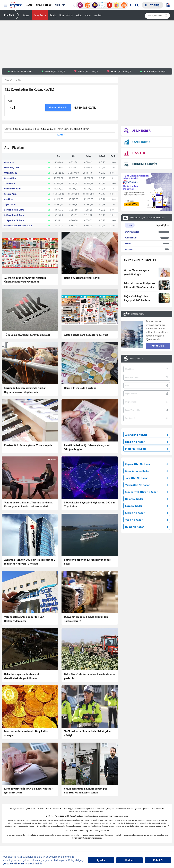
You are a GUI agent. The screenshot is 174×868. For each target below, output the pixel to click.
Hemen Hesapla (58, 107)
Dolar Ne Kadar (147, 499)
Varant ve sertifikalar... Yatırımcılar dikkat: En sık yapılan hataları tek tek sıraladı (29, 504)
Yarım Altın (10, 183)
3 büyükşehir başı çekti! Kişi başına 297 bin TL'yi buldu (89, 504)
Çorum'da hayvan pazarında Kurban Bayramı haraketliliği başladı (25, 390)
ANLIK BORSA (137, 131)
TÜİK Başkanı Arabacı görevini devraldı (27, 335)
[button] (5, 5)
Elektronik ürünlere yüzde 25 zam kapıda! (29, 445)
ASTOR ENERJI (131, 238)
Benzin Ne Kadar (147, 442)
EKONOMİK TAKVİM (140, 164)
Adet (11, 101)
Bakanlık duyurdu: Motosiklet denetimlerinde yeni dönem (22, 676)
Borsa (26, 15)
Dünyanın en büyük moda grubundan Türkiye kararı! (86, 619)
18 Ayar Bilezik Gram (14, 215)
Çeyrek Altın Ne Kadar (147, 464)
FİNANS (9, 15)
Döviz (53, 15)
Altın (61, 15)
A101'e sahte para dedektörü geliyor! (86, 335)
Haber (88, 15)
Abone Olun (158, 346)
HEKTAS (128, 243)
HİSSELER (134, 153)
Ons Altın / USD (11, 168)
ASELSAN (129, 249)
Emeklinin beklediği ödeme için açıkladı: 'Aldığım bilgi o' (88, 447)
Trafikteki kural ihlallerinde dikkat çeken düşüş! (88, 733)
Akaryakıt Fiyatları (147, 435)
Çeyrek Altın (10, 178)
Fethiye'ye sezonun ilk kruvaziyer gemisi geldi (88, 562)
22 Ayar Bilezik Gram (14, 220)
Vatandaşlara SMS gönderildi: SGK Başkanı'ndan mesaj (24, 619)
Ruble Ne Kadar (147, 527)
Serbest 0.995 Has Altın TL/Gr (18, 226)
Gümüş (70, 15)
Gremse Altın (10, 194)
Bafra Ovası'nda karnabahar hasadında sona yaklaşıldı (90, 676)
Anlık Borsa (40, 15)
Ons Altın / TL (11, 173)
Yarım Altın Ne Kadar (147, 485)
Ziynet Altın (10, 204)
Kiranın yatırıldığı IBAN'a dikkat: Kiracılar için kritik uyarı (28, 791)
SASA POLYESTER (132, 232)
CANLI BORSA (137, 142)
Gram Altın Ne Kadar (147, 471)
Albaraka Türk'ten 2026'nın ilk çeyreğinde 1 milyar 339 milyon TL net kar (30, 562)
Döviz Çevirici (136, 359)
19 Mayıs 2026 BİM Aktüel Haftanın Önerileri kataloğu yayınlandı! (25, 280)
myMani (98, 15)
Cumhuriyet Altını (13, 189)
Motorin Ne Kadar (147, 449)
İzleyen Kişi (160, 225)
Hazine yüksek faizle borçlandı (82, 278)
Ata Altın (8, 199)
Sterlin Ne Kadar (147, 513)
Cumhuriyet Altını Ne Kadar (147, 492)
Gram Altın (9, 162)
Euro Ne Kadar (147, 506)
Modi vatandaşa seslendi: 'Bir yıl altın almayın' (26, 733)
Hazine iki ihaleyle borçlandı (81, 388)
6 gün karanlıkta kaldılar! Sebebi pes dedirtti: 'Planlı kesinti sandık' (86, 791)
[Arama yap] (137, 5)
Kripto (79, 15)
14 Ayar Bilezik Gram (14, 210)
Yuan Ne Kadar (147, 520)
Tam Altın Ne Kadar (147, 478)
